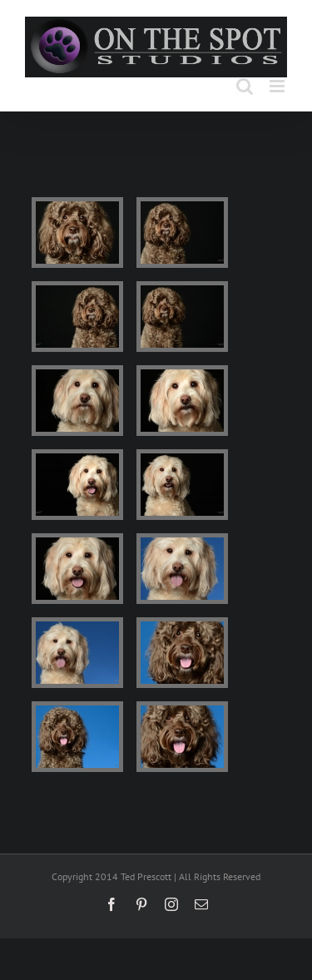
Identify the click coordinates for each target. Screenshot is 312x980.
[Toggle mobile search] (245, 86)
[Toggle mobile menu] (278, 86)
